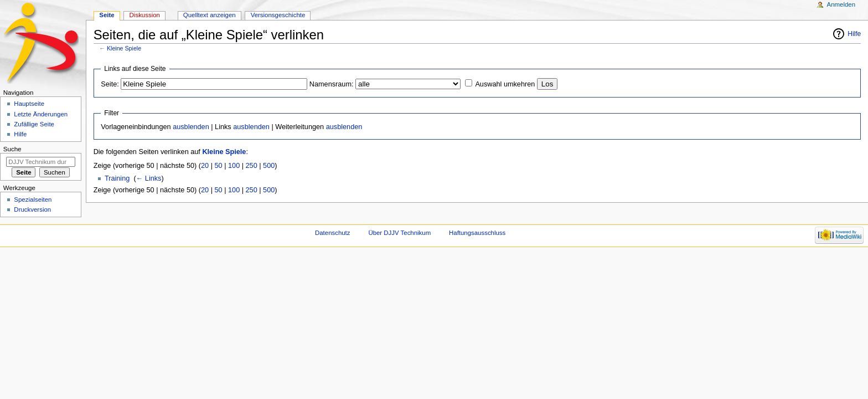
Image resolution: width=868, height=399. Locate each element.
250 (252, 166)
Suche (12, 149)
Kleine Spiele (124, 48)
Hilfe (854, 34)
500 (269, 166)
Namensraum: (332, 84)
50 (219, 166)
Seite (107, 15)
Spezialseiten (33, 199)
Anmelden (841, 4)
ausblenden (191, 127)
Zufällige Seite (34, 124)
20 (205, 166)
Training (117, 178)
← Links (149, 178)
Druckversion (32, 209)
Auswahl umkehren (505, 84)
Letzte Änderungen (41, 114)
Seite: (110, 84)
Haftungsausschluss (477, 233)
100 (234, 166)
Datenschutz (333, 233)
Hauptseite (29, 104)
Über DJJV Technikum (399, 233)
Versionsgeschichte (278, 15)
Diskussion (145, 15)
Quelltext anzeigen (210, 15)
